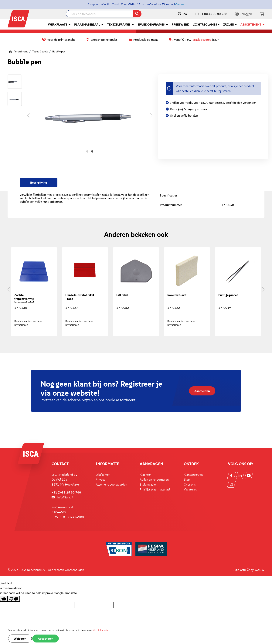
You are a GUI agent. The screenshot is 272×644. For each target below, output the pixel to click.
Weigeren (20, 639)
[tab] (39, 182)
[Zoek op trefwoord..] (100, 14)
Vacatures (190, 489)
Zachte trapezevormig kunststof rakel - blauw (25, 298)
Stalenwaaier (148, 484)
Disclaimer (103, 475)
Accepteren (46, 639)
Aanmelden (202, 391)
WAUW (259, 570)
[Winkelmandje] (262, 14)
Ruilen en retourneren (154, 479)
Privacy (101, 479)
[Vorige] (28, 115)
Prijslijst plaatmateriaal (155, 489)
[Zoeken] (137, 14)
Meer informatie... (101, 630)
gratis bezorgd (202, 40)
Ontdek (180, 4)
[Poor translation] (14, 599)
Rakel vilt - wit (177, 295)
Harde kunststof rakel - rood (80, 297)
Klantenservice (194, 475)
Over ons (190, 484)
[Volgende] (151, 115)
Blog (187, 479)
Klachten (146, 475)
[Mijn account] (243, 14)
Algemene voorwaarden (111, 484)
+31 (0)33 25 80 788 (212, 14)
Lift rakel (122, 295)
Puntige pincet (228, 295)
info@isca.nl (65, 497)
